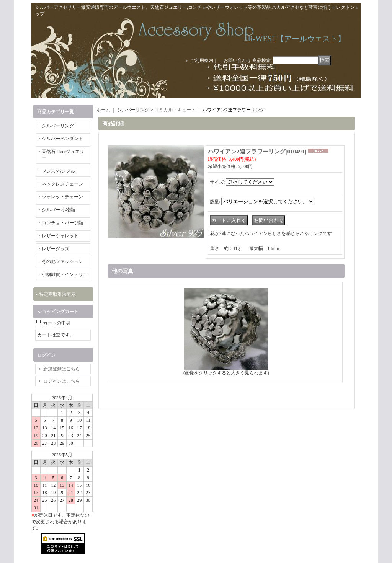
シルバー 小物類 (58, 210)
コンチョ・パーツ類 (62, 223)
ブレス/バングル (58, 171)
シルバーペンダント (62, 139)
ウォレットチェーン (62, 197)
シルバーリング (58, 126)
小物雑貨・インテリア (65, 274)
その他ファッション (62, 261)
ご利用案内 (202, 60)
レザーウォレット (60, 236)
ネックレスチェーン (62, 184)
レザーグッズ (56, 249)
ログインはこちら (62, 381)
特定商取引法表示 (57, 294)
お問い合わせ (237, 60)
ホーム (103, 110)
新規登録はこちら (62, 369)
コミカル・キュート (175, 110)
